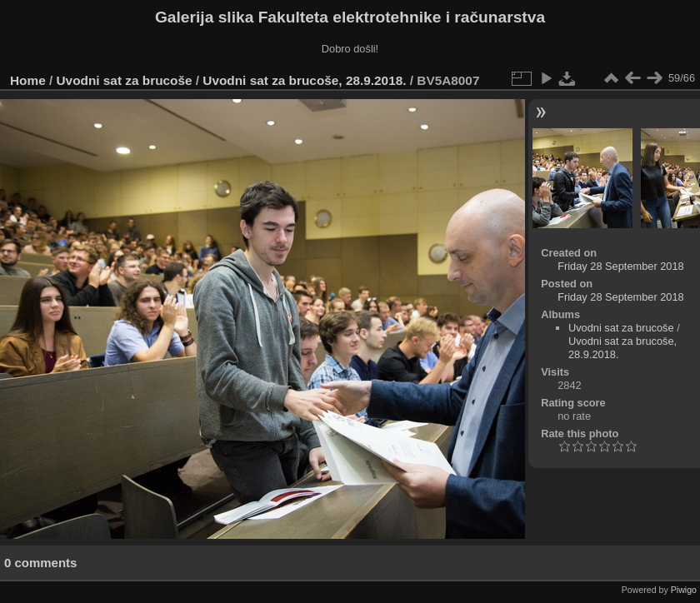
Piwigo (684, 590)
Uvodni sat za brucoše (125, 80)
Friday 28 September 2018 (621, 266)
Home (28, 80)
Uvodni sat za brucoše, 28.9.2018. (304, 80)
